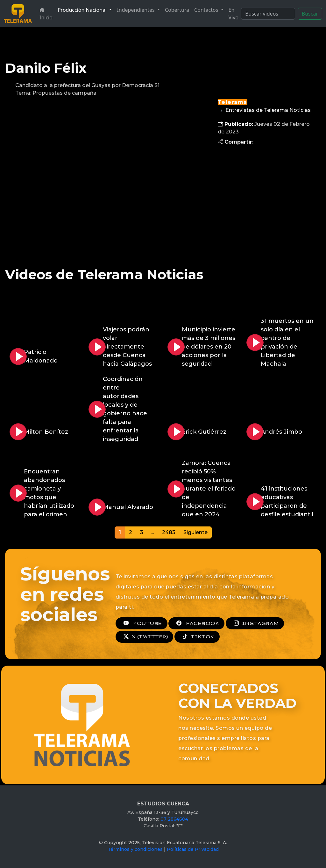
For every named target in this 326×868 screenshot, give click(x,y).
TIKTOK (197, 637)
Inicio (46, 14)
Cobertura (177, 10)
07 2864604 (174, 819)
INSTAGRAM (255, 623)
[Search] (268, 14)
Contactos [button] (207, 10)
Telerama (233, 102)
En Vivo (234, 14)
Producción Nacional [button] (83, 10)
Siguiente (195, 532)
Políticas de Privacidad (193, 849)
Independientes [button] (136, 10)
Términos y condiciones (135, 849)
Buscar (310, 14)
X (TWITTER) (144, 637)
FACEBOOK (196, 623)
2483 (169, 532)
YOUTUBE (142, 623)
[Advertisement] (265, 197)
